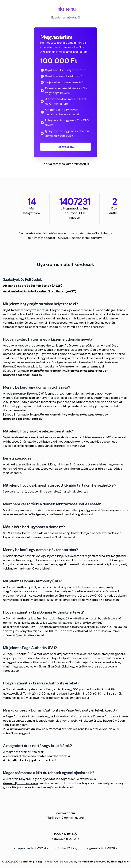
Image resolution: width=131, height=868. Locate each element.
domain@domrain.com (20, 783)
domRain (27, 862)
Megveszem (66, 147)
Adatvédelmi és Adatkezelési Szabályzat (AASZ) (40, 291)
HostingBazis (120, 862)
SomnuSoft (86, 862)
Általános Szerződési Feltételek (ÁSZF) (33, 286)
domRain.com (65, 813)
